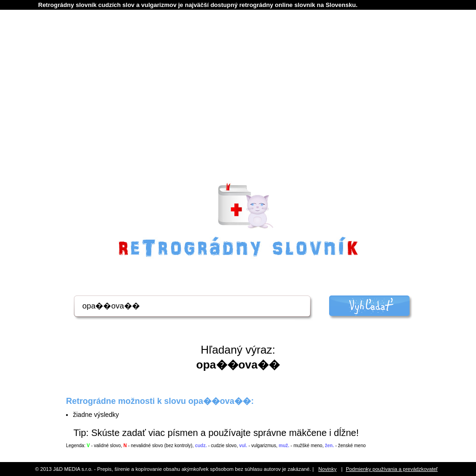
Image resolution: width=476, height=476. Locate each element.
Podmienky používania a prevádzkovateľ (392, 469)
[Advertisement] (238, 107)
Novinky (327, 469)
